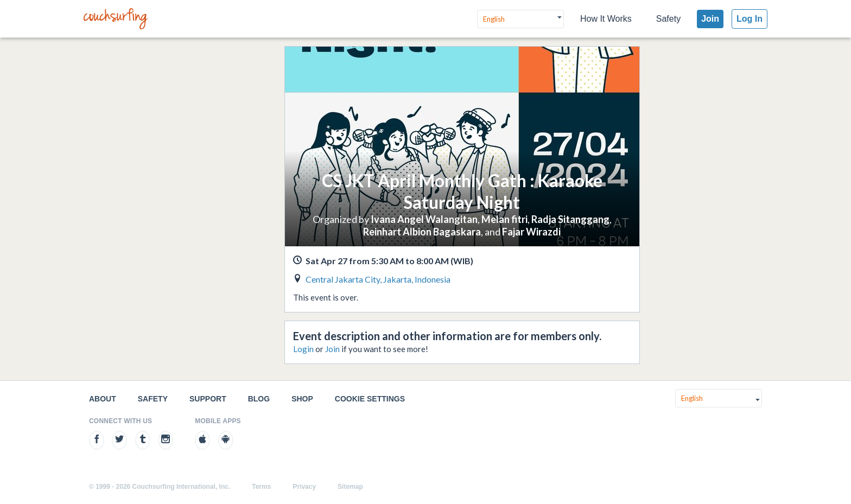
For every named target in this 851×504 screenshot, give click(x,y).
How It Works (606, 19)
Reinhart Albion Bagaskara (422, 232)
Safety (668, 19)
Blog (259, 399)
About (103, 399)
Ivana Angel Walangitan (424, 219)
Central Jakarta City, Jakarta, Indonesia (378, 279)
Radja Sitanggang (570, 219)
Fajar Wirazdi (531, 232)
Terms (261, 487)
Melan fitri (504, 219)
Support (208, 399)
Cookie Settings (370, 399)
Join (710, 19)
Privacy (304, 487)
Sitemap (350, 487)
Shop (302, 399)
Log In (750, 19)
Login (303, 349)
